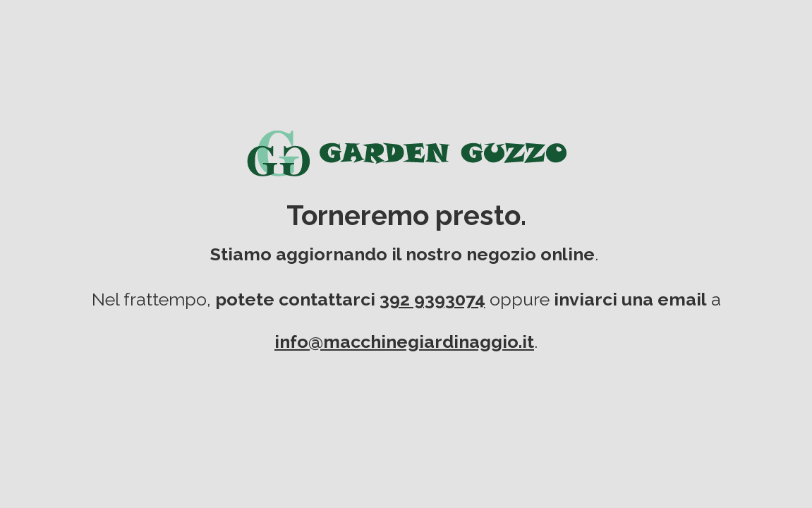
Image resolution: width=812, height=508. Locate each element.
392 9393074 (432, 299)
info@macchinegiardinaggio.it (404, 341)
